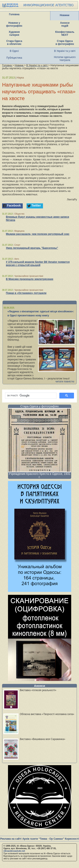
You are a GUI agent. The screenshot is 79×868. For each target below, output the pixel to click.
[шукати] (30, 396)
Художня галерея (14, 33)
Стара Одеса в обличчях (14, 43)
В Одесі (14, 51)
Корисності (72, 839)
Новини (65, 15)
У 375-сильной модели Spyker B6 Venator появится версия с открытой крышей (38, 264)
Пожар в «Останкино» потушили (26, 293)
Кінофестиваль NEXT (65, 33)
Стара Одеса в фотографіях (65, 43)
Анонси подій (65, 24)
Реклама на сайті (11, 839)
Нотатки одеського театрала (65, 59)
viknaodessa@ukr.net (14, 851)
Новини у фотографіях (14, 24)
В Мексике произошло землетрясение (30, 279)
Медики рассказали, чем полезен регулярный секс (38, 234)
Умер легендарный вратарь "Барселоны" (32, 248)
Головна (14, 14)
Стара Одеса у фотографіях (39, 406)
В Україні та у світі (65, 51)
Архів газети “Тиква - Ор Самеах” (43, 839)
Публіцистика (14, 58)
